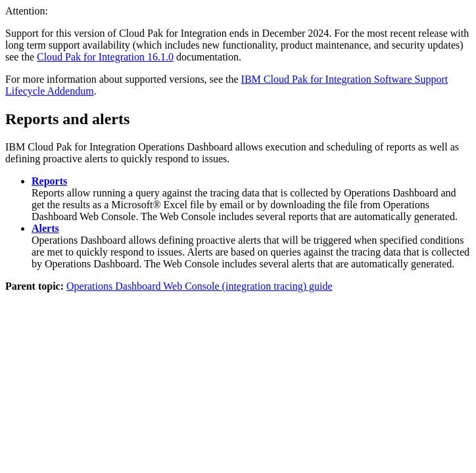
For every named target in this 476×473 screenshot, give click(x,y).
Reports (49, 181)
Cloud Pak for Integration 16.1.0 (105, 57)
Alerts (45, 228)
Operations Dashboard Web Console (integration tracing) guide (200, 286)
